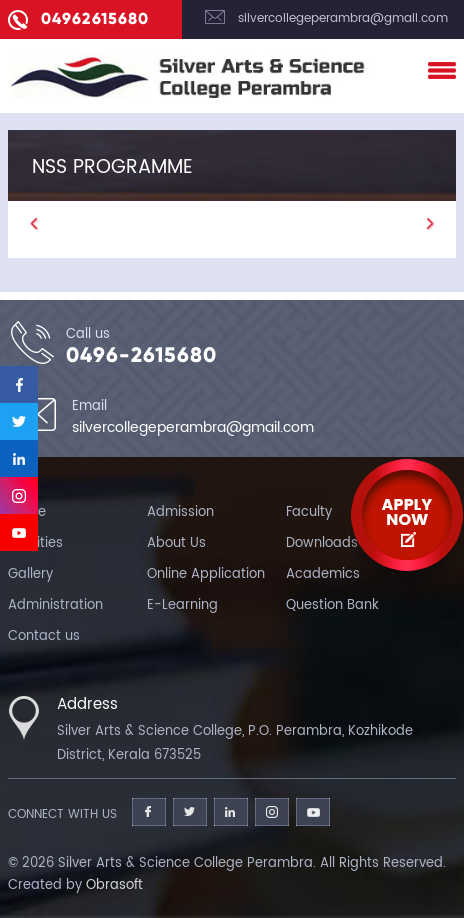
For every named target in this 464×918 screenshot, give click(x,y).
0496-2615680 (141, 355)
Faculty (309, 512)
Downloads (322, 543)
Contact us (44, 636)
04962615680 (95, 18)
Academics (323, 574)
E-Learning (182, 605)
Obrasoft (114, 885)
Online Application (206, 574)
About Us (176, 543)
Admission (180, 512)
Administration (55, 605)
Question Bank (332, 605)
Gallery (30, 574)
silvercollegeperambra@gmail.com (343, 18)
